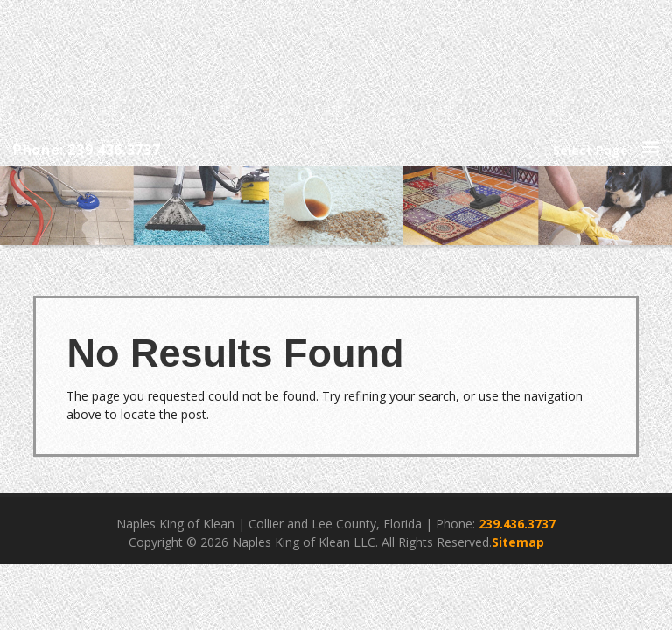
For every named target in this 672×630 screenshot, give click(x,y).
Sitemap (518, 542)
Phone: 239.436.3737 (87, 150)
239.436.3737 (517, 524)
